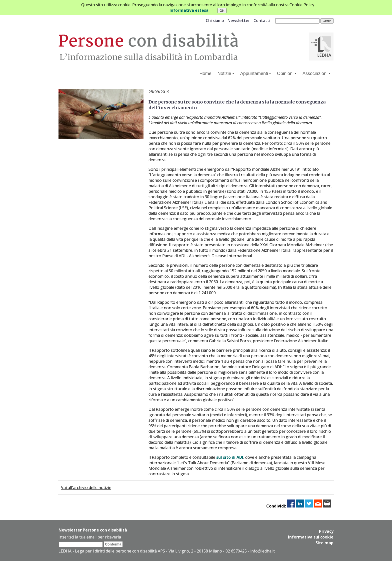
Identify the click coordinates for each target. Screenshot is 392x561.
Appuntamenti (256, 73)
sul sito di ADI (230, 457)
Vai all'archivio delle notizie (86, 487)
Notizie (226, 73)
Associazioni (316, 73)
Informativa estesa (189, 10)
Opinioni (287, 73)
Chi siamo (215, 20)
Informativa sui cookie (311, 537)
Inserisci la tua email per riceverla (90, 537)
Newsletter (239, 20)
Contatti (262, 20)
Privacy (326, 531)
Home (205, 73)
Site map (324, 542)
